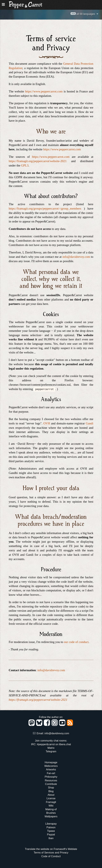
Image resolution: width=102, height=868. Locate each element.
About (51, 795)
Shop (51, 788)
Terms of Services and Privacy (51, 853)
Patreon (51, 827)
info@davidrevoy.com (76, 257)
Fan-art (51, 773)
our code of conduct (76, 642)
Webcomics (51, 766)
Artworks (51, 770)
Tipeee (51, 831)
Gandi (90, 423)
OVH (47, 423)
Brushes (51, 813)
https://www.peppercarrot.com (44, 91)
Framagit (51, 802)
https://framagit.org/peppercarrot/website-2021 (38, 161)
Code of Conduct (51, 856)
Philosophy (51, 777)
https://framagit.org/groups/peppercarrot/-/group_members (45, 208)
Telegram (51, 751)
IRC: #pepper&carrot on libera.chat (51, 744)
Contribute (51, 784)
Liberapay (51, 824)
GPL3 (25, 165)
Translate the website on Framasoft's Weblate (51, 849)
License (51, 798)
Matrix (51, 748)
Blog (51, 791)
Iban (51, 838)
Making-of (51, 809)
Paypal (51, 835)
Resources (51, 780)
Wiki (51, 806)
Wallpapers (51, 816)
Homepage (51, 762)
